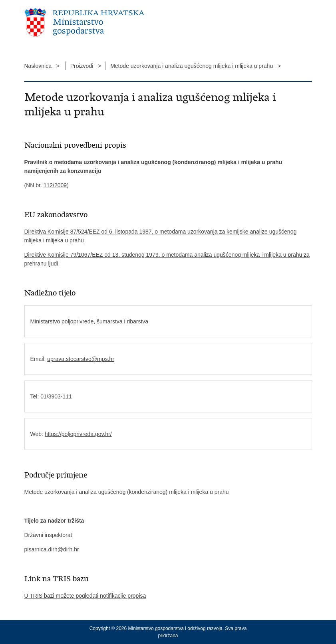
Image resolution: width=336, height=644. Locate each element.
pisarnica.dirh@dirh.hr (52, 549)
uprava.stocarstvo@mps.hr (81, 359)
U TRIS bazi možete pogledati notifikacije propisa (85, 596)
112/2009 (55, 185)
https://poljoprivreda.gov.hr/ (78, 434)
